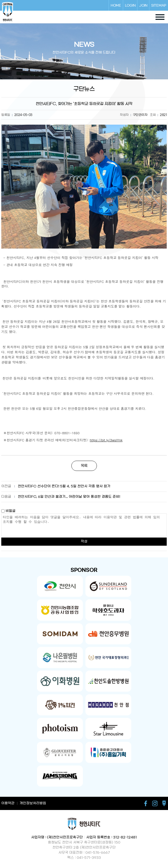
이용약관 (8, 803)
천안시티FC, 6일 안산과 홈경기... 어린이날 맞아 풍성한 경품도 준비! (69, 497)
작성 (84, 541)
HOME (116, 5)
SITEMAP (159, 5)
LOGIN (130, 5)
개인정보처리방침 (33, 803)
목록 (84, 466)
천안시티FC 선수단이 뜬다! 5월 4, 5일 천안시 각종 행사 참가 (64, 486)
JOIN (143, 5)
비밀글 (8, 511)
